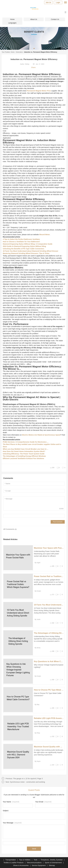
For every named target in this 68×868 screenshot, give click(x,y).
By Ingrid (37, 563)
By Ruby (37, 733)
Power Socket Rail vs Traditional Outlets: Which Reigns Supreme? (49, 576)
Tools (36, 860)
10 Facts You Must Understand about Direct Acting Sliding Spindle (49, 605)
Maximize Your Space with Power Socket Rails (49, 548)
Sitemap (52, 865)
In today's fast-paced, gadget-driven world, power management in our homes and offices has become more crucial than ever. (49, 583)
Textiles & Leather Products (14, 863)
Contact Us (55, 19)
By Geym (38, 761)
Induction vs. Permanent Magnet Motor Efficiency (41, 52)
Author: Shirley (25, 64)
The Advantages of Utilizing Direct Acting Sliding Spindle (49, 633)
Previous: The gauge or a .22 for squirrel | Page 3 (24, 779)
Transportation (11, 860)
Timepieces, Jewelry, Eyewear (52, 860)
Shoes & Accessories (21, 865)
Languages (12, 23)
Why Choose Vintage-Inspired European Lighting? (49, 666)
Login (58, 2)
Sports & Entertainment (53, 863)
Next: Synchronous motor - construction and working (25, 782)
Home (12, 19)
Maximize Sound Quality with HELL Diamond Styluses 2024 (49, 747)
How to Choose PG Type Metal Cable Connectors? (49, 690)
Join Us (48, 2)
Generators (19, 52)
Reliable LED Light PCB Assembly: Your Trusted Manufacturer (49, 718)
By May (37, 705)
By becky (38, 648)
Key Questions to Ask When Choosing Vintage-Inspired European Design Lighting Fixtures (49, 661)
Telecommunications (34, 863)
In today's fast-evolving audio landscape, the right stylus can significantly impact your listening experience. (49, 752)
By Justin (38, 619)
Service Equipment (39, 865)
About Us (34, 19)
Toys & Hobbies (25, 860)
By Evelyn (38, 591)
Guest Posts (34, 790)
